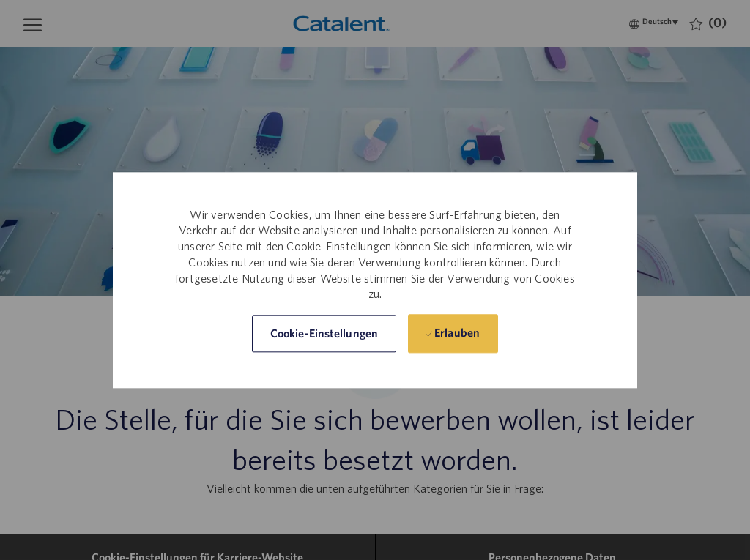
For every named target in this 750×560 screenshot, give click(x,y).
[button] (324, 333)
